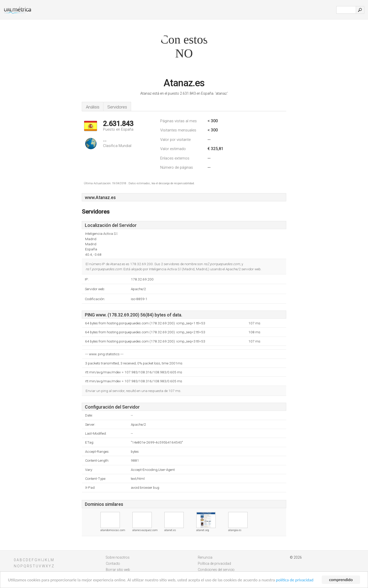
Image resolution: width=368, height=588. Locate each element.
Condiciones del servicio (216, 570)
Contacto (113, 563)
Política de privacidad (214, 563)
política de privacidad (295, 580)
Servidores (117, 107)
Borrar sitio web (118, 570)
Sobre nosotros (118, 557)
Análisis (93, 107)
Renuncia (205, 557)
